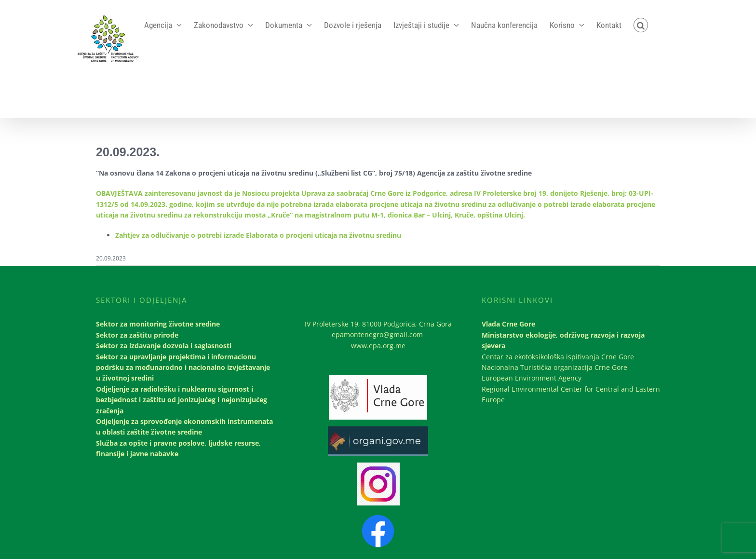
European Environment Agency (532, 378)
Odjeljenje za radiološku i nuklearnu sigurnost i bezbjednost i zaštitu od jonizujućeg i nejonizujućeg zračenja (182, 400)
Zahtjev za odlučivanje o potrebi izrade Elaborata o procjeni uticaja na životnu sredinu (258, 235)
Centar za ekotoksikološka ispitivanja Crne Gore (558, 357)
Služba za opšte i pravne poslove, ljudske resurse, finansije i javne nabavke (178, 448)
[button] (641, 25)
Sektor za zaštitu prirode (137, 335)
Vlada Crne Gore (508, 324)
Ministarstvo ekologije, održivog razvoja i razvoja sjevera (563, 340)
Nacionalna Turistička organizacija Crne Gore (554, 367)
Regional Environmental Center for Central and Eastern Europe (571, 394)
